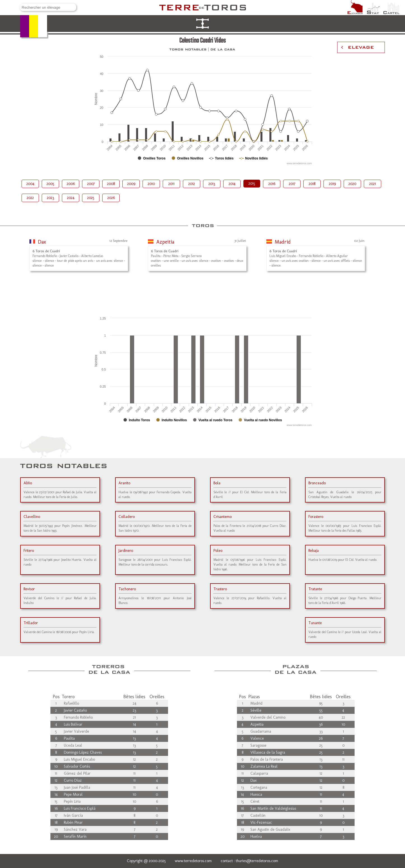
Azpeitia (165, 242)
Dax (42, 242)
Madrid (283, 242)
